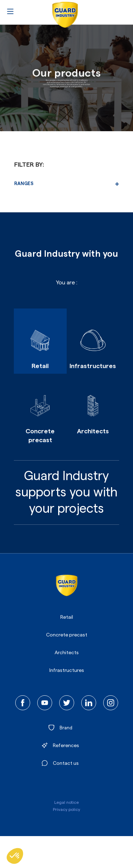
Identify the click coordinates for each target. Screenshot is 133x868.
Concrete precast (67, 635)
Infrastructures (67, 671)
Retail (67, 617)
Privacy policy (66, 809)
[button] (15, 856)
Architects (67, 653)
